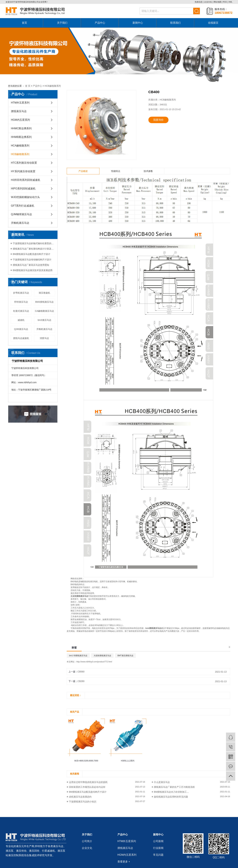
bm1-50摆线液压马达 (78, 656)
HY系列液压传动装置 (23, 171)
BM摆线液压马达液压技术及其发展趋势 (33, 270)
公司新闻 (158, 841)
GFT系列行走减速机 (23, 206)
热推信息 (199, 2)
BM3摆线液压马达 (44, 302)
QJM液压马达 (21, 329)
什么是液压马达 (162, 782)
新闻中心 (138, 23)
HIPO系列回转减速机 (23, 189)
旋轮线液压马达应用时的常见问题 (171, 797)
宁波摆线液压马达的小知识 (83, 802)
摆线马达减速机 (21, 338)
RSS (225, 2)
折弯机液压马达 (21, 293)
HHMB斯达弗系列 (21, 137)
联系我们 (175, 23)
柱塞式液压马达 (21, 311)
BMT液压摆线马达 (125, 656)
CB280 (81, 681)
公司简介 (87, 841)
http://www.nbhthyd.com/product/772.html (94, 662)
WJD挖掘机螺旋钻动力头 (26, 197)
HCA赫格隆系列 (20, 146)
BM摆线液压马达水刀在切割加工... (171, 792)
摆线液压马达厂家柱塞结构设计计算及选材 (34, 249)
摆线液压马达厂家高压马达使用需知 (31, 265)
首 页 (28, 86)
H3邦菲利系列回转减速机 (26, 180)
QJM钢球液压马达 (22, 214)
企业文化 (87, 848)
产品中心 (100, 23)
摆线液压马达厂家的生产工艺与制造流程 (174, 787)
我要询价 (158, 120)
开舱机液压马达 (20, 223)
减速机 (21, 320)
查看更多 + (124, 862)
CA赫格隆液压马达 (44, 311)
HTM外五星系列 (20, 103)
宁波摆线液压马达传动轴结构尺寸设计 (32, 260)
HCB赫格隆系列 (53, 86)
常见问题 (158, 855)
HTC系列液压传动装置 (24, 163)
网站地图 (217, 2)
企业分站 (208, 2)
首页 (24, 23)
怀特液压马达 (21, 302)
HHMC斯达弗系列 (21, 128)
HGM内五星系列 (20, 120)
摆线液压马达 (19, 111)
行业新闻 (158, 848)
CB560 (81, 672)
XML (230, 2)
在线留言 (213, 23)
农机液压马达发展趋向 (80, 797)
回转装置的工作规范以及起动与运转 (87, 787)
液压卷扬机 (44, 293)
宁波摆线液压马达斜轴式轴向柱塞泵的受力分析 (34, 243)
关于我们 (62, 23)
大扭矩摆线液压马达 (102, 656)
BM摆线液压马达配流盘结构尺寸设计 (32, 254)
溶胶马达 (44, 338)
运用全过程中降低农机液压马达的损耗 (88, 782)
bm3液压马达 (44, 320)
